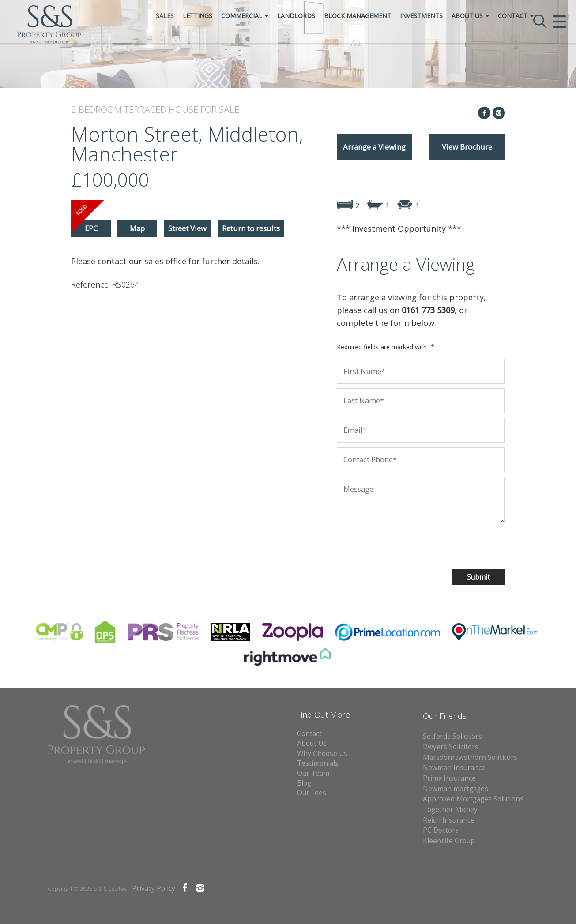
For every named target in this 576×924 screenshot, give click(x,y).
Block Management (387, 41)
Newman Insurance (455, 768)
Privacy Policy (154, 888)
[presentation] (394, 545)
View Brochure (467, 147)
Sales (194, 41)
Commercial (274, 41)
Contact (545, 41)
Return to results (251, 228)
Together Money (450, 810)
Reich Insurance (449, 820)
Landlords (325, 41)
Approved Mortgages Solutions (473, 799)
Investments (450, 41)
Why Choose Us (322, 754)
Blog (304, 783)
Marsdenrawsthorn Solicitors (470, 758)
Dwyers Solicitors (451, 747)
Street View (187, 228)
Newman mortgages (456, 789)
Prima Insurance (449, 778)
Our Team (313, 773)
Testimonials (318, 763)
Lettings (227, 41)
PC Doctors (441, 830)
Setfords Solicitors (452, 736)
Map (137, 228)
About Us (499, 41)
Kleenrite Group (449, 841)
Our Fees (312, 793)
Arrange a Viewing (374, 147)
